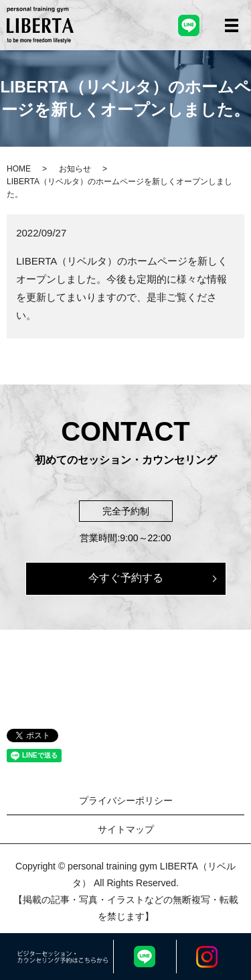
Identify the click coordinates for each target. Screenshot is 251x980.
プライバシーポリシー (126, 800)
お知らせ (75, 169)
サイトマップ (126, 829)
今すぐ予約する (126, 578)
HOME (19, 169)
